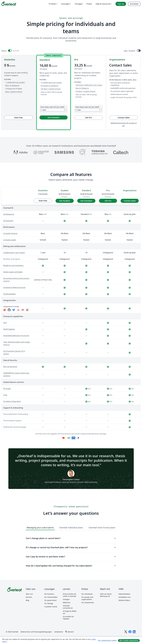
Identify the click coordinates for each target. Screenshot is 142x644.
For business (49, 594)
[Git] (5, 310)
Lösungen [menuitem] (65, 4)
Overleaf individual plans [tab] (71, 528)
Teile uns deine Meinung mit (106, 595)
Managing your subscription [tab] (40, 528)
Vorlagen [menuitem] (79, 4)
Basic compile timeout (14, 92)
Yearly (4, 51)
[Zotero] (18, 310)
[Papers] (27, 310)
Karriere (29, 597)
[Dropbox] (14, 310)
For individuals (87, 594)
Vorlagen (66, 599)
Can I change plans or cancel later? (71, 538)
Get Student (65, 201)
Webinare (67, 603)
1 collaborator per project (15, 82)
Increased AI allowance (50, 86)
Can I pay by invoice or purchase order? (71, 557)
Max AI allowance (82, 88)
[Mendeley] (23, 310)
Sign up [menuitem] (121, 4)
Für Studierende (88, 603)
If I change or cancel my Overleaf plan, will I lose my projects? (71, 547)
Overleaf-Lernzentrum (68, 607)
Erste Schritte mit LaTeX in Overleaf (69, 595)
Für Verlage (49, 603)
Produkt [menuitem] (52, 4)
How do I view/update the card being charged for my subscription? (71, 566)
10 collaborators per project (51, 83)
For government (50, 600)
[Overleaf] (9, 4)
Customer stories (51, 607)
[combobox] (54, 110)
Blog (27, 600)
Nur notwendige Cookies (107, 640)
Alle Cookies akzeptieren (129, 640)
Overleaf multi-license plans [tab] (102, 528)
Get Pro (89, 118)
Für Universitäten (51, 597)
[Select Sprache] (69, 632)
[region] (71, 308)
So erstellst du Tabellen (68, 618)
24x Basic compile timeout (51, 89)
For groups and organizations (87, 598)
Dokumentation (124, 594)
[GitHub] (9, 310)
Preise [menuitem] (89, 4)
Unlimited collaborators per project (89, 85)
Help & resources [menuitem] (103, 4)
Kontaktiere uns (125, 597)
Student (132, 51)
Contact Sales (128, 117)
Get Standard (53, 117)
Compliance (59, 632)
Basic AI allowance (12, 85)
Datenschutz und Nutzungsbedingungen (36, 632)
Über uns (29, 594)
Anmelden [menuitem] (134, 4)
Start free (18, 118)
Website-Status (124, 600)
